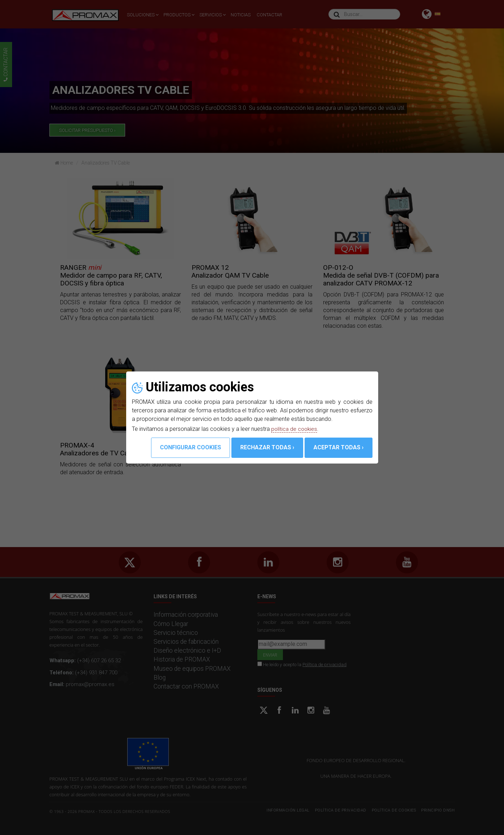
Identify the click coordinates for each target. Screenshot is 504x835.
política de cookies (295, 429)
